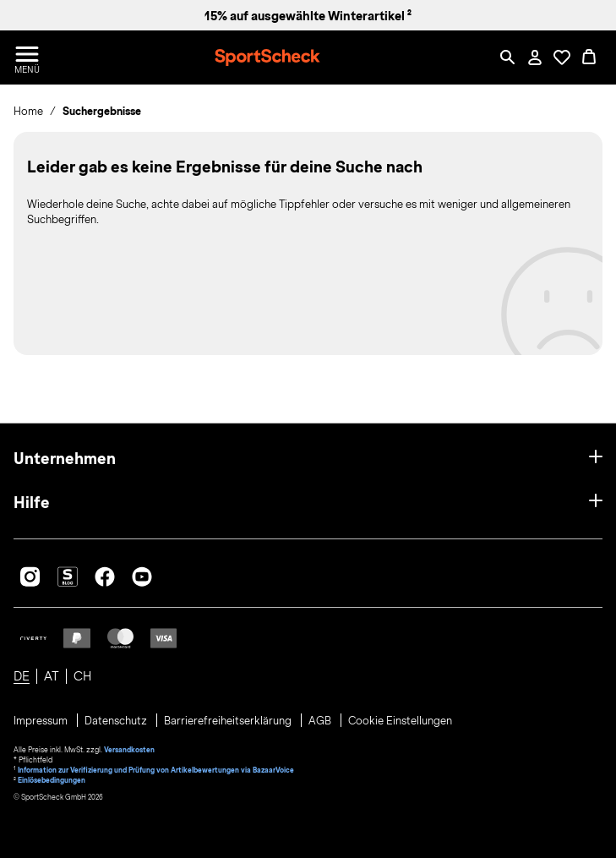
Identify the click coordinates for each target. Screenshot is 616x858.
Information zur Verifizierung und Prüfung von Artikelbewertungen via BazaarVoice (156, 770)
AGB (321, 721)
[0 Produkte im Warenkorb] (589, 57)
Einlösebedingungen (52, 780)
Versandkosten (129, 750)
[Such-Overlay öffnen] (508, 57)
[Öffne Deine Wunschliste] (562, 57)
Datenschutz (117, 721)
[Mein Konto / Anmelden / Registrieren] (535, 57)
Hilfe (32, 503)
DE (22, 676)
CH (82, 676)
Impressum (42, 721)
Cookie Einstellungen (400, 721)
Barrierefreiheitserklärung (229, 721)
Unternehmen (65, 459)
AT (52, 676)
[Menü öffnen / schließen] (27, 57)
